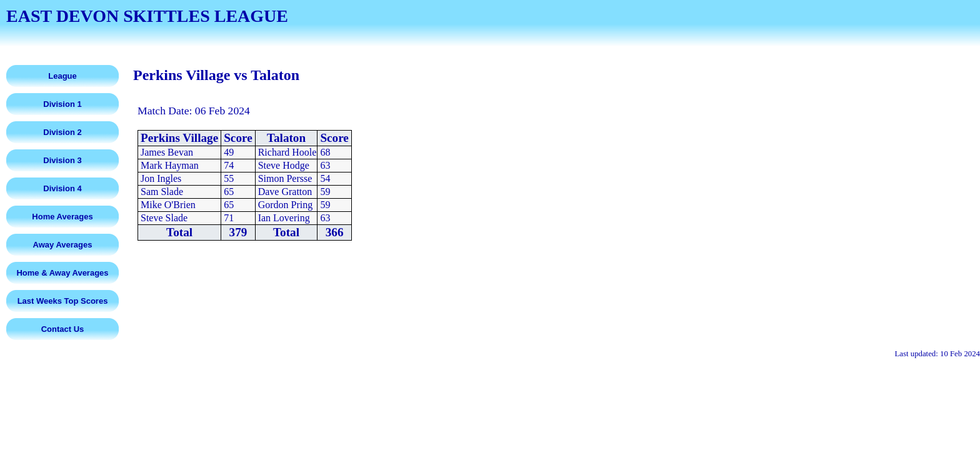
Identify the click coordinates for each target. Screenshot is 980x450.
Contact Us (63, 329)
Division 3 (62, 160)
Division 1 (62, 104)
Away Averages (63, 245)
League (62, 76)
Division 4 (62, 188)
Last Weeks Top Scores (63, 301)
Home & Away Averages (62, 273)
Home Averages (62, 217)
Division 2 (62, 132)
